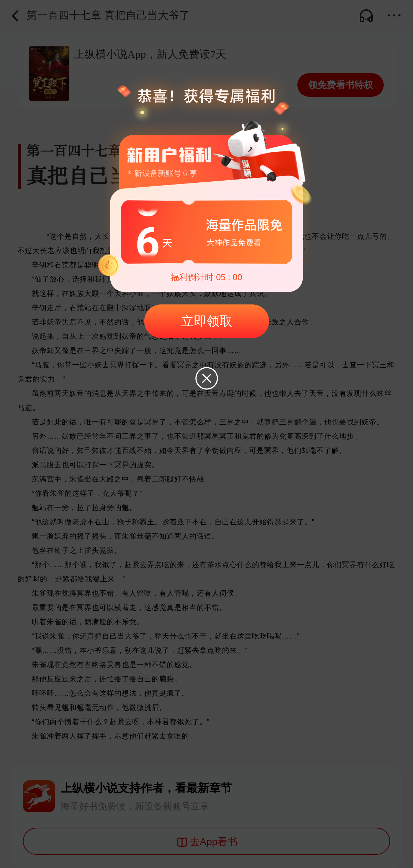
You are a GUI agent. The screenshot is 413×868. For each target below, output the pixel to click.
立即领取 (207, 321)
